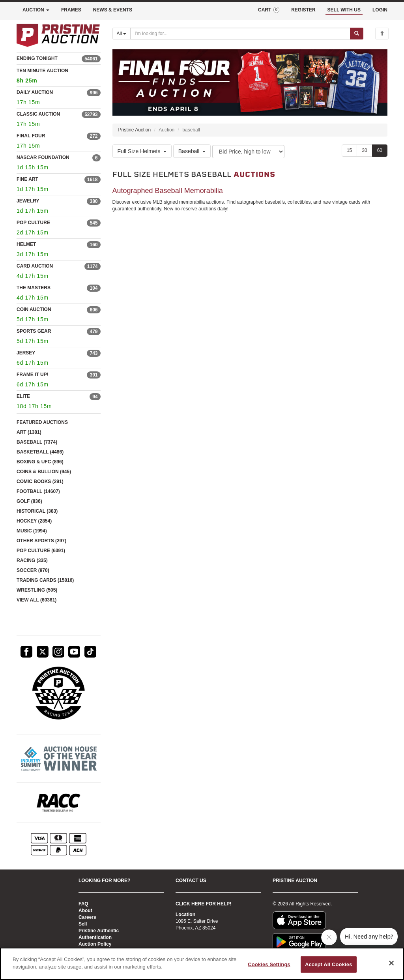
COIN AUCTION (34, 309)
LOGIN (380, 10)
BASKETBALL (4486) (40, 452)
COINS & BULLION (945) (44, 472)
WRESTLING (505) (37, 590)
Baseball (192, 151)
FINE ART (27, 179)
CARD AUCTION (35, 266)
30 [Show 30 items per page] (364, 150)
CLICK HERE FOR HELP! (203, 904)
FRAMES (71, 10)
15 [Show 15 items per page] (349, 150)
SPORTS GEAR (34, 331)
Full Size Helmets (142, 151)
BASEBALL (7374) (37, 442)
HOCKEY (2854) (34, 521)
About (85, 911)
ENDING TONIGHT (37, 58)
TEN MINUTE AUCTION (59, 77)
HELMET (26, 244)
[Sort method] (248, 152)
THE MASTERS (34, 288)
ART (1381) (29, 432)
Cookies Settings (269, 964)
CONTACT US (191, 881)
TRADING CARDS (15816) (45, 580)
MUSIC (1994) (32, 531)
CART (269, 10)
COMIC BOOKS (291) (40, 482)
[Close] (391, 963)
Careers (87, 917)
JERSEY (26, 353)
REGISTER (303, 10)
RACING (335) (32, 560)
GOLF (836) (29, 501)
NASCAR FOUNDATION (43, 157)
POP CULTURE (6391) (41, 551)
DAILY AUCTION (35, 92)
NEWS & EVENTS (113, 10)
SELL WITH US (344, 10)
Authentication (95, 937)
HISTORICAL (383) (37, 511)
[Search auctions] (240, 34)
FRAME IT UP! (33, 375)
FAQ (83, 904)
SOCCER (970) (33, 570)
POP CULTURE (33, 223)
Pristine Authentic (99, 931)
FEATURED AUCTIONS (42, 422)
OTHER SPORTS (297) (41, 541)
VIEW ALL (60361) (36, 600)
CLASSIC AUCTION (38, 114)
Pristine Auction (135, 130)
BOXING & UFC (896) (40, 462)
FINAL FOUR (31, 136)
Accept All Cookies (329, 964)
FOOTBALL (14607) (38, 491)
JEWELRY (28, 201)
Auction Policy (95, 944)
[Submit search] (357, 34)
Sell (83, 924)
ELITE (23, 396)
